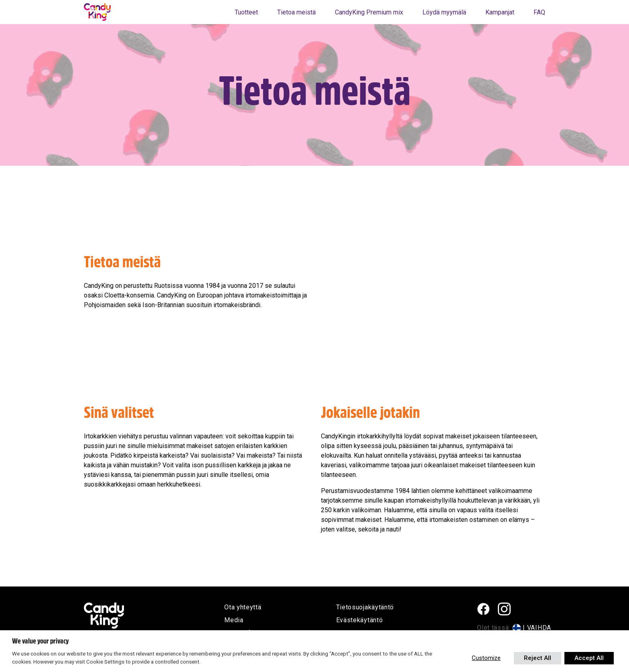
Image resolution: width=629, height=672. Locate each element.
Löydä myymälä (444, 12)
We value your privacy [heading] (40, 641)
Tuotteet (246, 12)
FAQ (539, 12)
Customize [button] (486, 658)
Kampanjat (500, 12)
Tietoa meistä (296, 12)
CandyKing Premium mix (369, 12)
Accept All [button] (589, 658)
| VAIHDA (537, 628)
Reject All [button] (538, 658)
